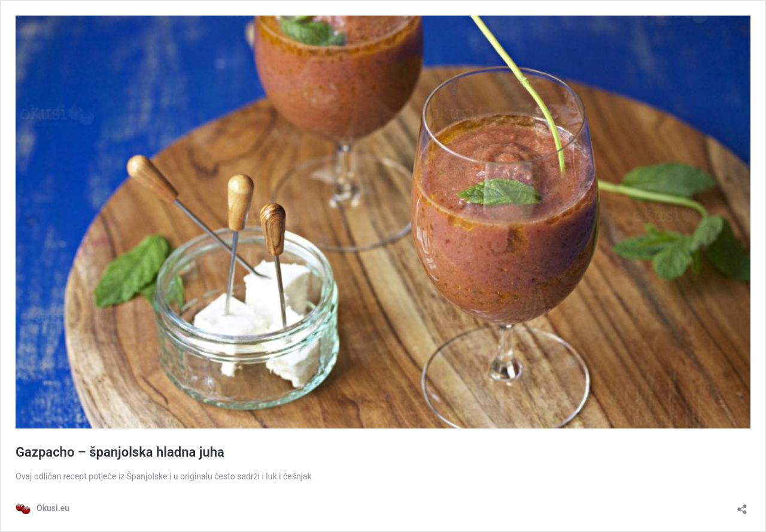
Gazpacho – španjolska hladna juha (120, 452)
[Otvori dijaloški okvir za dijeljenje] (742, 505)
